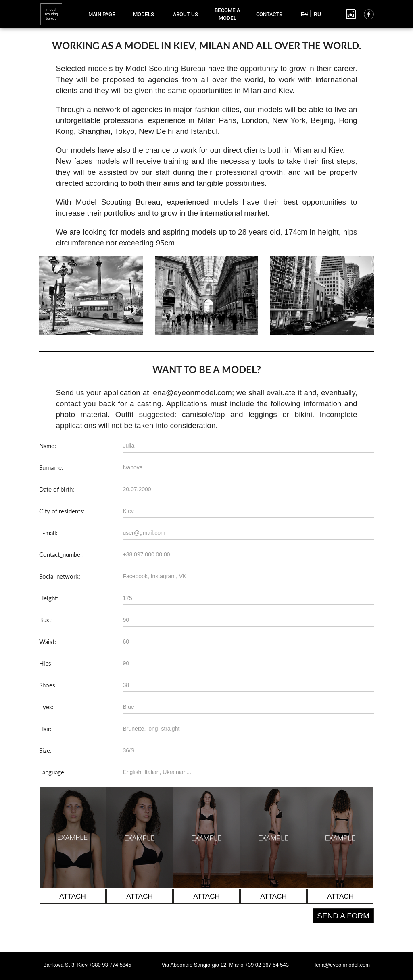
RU (317, 14)
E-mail (48, 533)
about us (186, 14)
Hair (45, 729)
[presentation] (100, 924)
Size (45, 750)
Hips (45, 663)
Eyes (46, 707)
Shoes (47, 685)
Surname (50, 467)
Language (52, 772)
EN (304, 14)
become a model (227, 14)
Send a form (343, 916)
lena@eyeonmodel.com (342, 965)
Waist (47, 642)
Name (47, 446)
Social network (59, 576)
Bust (45, 620)
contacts (269, 14)
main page (102, 14)
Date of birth (56, 489)
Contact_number (61, 554)
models (144, 14)
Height (48, 598)
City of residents (61, 511)
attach (72, 896)
